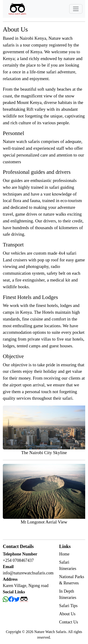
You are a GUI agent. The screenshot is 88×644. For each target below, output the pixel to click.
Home (64, 554)
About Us (67, 614)
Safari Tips (68, 606)
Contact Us (69, 622)
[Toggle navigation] (76, 9)
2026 (30, 632)
